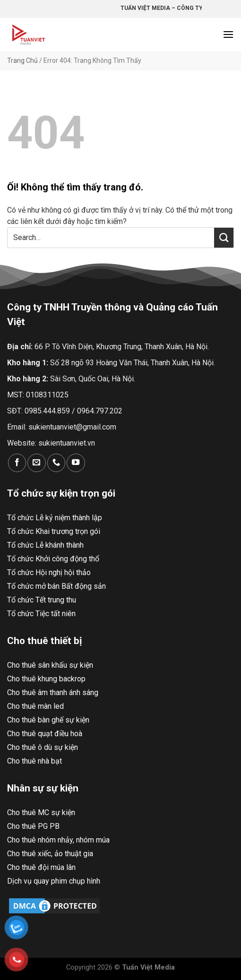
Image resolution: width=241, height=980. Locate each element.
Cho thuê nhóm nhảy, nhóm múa (58, 840)
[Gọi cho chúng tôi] (56, 463)
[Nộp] (224, 238)
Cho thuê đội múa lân (41, 867)
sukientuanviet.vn (67, 443)
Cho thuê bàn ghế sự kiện (48, 720)
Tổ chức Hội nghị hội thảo (49, 572)
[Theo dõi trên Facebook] (17, 463)
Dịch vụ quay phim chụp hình (54, 881)
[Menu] (228, 34)
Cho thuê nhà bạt (34, 761)
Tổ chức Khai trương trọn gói (54, 531)
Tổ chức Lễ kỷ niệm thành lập (55, 518)
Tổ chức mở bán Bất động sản (56, 586)
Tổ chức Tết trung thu (42, 600)
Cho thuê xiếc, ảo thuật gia (50, 854)
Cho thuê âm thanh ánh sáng (53, 692)
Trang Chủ (22, 60)
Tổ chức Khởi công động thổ (53, 559)
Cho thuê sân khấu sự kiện (50, 665)
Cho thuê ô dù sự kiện (43, 747)
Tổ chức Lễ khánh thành (45, 545)
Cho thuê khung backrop (46, 679)
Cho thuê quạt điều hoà (45, 734)
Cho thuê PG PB (33, 826)
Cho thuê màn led (35, 706)
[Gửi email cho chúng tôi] (36, 463)
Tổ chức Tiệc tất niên (41, 614)
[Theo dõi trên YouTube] (76, 463)
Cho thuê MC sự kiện (41, 812)
